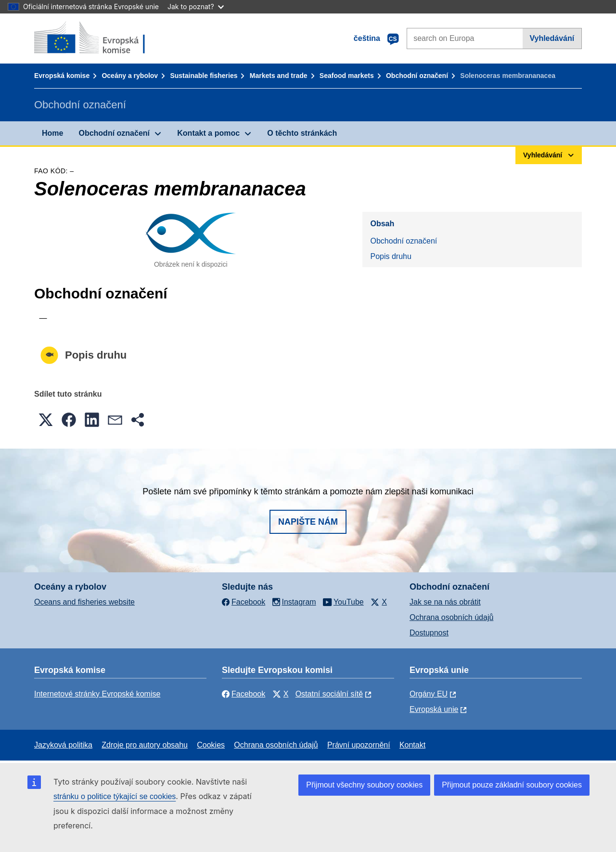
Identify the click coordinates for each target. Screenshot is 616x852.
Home (52, 133)
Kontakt (412, 745)
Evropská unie (434, 709)
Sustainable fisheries (204, 76)
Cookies (211, 745)
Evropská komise (62, 76)
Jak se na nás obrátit (445, 602)
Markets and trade (279, 76)
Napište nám (308, 522)
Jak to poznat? (196, 6)
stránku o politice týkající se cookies (115, 796)
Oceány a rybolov (130, 76)
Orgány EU (429, 694)
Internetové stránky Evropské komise (97, 694)
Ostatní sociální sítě (329, 694)
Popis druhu (391, 256)
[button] (46, 420)
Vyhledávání (552, 38)
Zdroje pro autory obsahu (145, 745)
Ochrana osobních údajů (451, 617)
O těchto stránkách (302, 133)
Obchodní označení (417, 76)
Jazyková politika (63, 745)
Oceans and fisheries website (84, 602)
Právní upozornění (359, 745)
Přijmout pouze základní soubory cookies (512, 785)
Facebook (244, 694)
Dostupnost (429, 633)
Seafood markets (347, 76)
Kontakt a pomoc (208, 133)
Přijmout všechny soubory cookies (364, 785)
